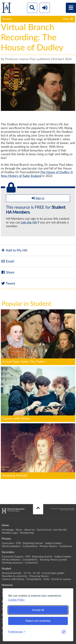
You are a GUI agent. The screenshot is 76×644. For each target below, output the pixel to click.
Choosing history (39, 576)
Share (8, 272)
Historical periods (12, 573)
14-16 (27, 573)
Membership (27, 533)
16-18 (36, 573)
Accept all (38, 610)
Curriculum (8, 543)
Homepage (8, 530)
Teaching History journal (53, 560)
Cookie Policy (16, 600)
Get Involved (44, 530)
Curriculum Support (12, 557)
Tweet (8, 283)
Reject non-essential (38, 621)
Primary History (48, 546)
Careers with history (13, 579)
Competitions (30, 546)
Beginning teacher (33, 543)
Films (47, 579)
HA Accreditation (11, 546)
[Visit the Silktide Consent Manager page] (64, 632)
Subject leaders (53, 543)
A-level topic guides (53, 573)
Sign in (38, 198)
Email (7, 261)
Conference (66, 546)
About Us (30, 530)
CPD (18, 543)
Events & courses (61, 579)
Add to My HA (14, 250)
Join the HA (29, 223)
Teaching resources (12, 563)
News (19, 530)
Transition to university (15, 576)
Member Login (10, 533)
